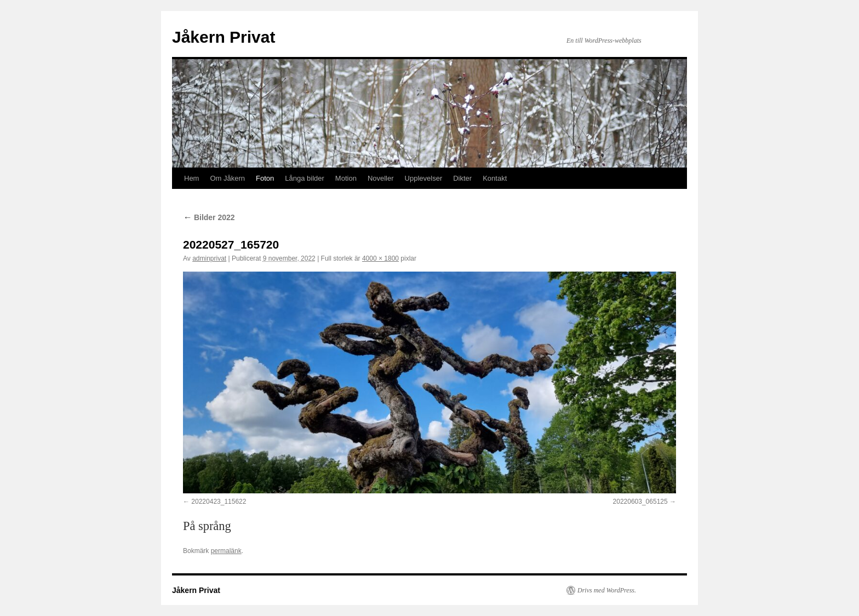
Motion (346, 178)
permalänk (226, 551)
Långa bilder (305, 178)
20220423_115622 (219, 502)
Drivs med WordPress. (607, 590)
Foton (265, 178)
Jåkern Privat (224, 37)
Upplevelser (424, 178)
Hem (191, 178)
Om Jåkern (227, 178)
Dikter (462, 178)
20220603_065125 (640, 502)
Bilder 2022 (209, 217)
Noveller (381, 178)
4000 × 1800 (380, 258)
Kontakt (495, 178)
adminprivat (209, 258)
